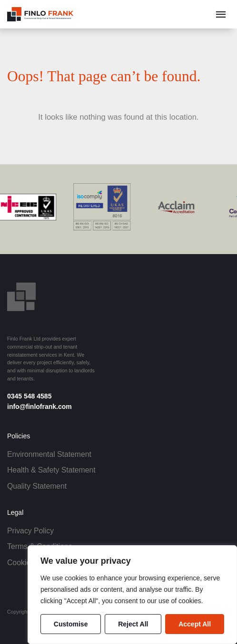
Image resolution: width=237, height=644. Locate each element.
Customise (71, 624)
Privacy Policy (30, 531)
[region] (132, 595)
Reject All (133, 624)
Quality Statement (37, 486)
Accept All (195, 624)
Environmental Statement (49, 454)
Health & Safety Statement (51, 470)
